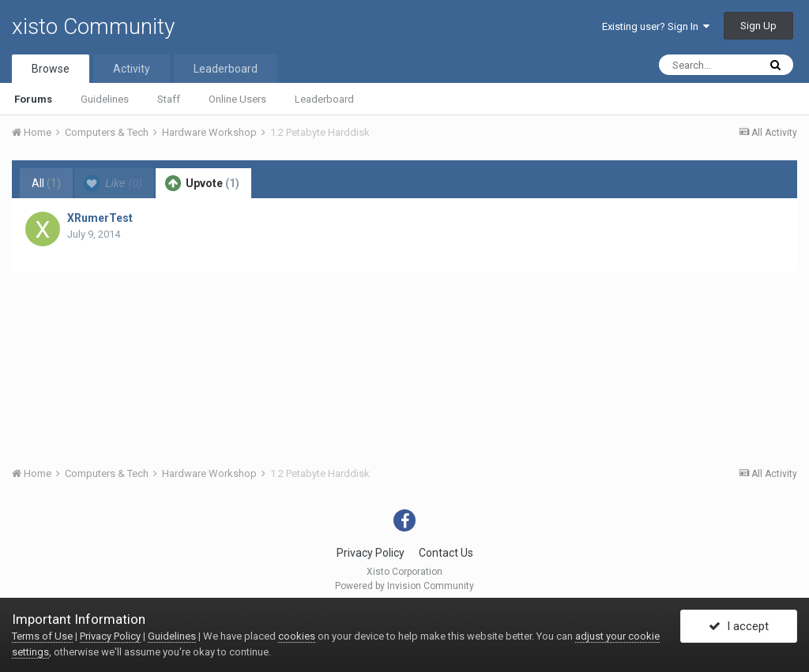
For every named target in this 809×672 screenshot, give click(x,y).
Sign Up (758, 26)
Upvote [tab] (202, 183)
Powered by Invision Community (404, 586)
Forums (33, 99)
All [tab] (46, 183)
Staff (169, 99)
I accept (739, 627)
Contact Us (446, 553)
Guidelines (105, 99)
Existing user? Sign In (656, 26)
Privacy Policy (371, 553)
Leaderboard (324, 99)
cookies (297, 636)
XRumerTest (100, 218)
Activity (132, 69)
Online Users (237, 99)
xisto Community (93, 26)
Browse (51, 69)
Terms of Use (42, 636)
